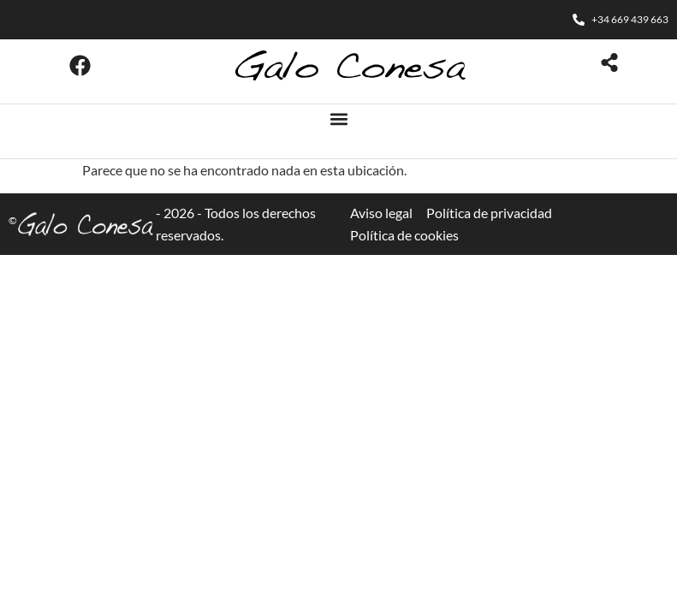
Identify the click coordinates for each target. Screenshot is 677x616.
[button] (338, 118)
